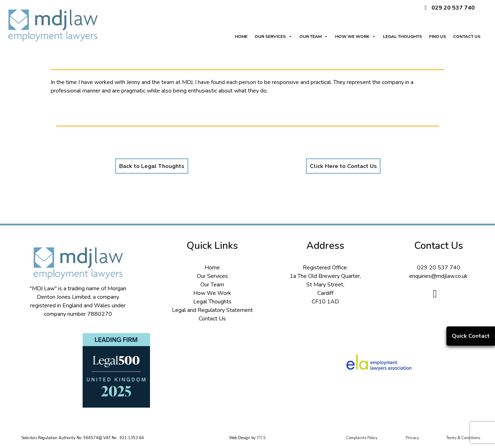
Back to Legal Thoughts (152, 166)
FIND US (438, 37)
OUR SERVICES (273, 35)
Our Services (212, 276)
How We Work (212, 293)
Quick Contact (471, 336)
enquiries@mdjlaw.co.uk (438, 276)
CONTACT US (467, 37)
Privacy (412, 438)
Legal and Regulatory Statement (212, 310)
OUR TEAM (314, 35)
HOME (241, 37)
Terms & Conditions (463, 438)
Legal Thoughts (212, 302)
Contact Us (212, 319)
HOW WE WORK (355, 35)
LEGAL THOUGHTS (402, 37)
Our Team (212, 285)
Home (212, 268)
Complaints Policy (362, 438)
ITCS (261, 438)
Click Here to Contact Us (343, 166)
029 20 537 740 (453, 8)
